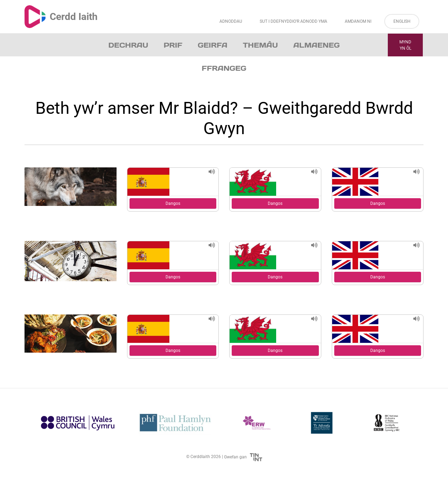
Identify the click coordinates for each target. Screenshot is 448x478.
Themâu (260, 45)
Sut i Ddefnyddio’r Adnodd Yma (293, 21)
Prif (173, 45)
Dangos (173, 203)
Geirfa (213, 45)
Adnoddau (231, 21)
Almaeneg (316, 45)
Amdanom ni (358, 21)
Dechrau (128, 45)
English (402, 21)
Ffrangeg (224, 68)
